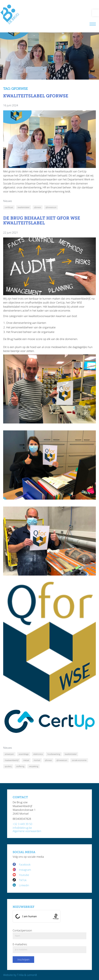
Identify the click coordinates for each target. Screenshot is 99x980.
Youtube (24, 875)
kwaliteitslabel (24, 207)
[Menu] (93, 24)
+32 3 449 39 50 (22, 824)
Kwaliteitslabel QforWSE (36, 96)
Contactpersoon (22, 930)
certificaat (9, 207)
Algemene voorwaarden (27, 831)
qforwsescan (51, 207)
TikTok (23, 880)
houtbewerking (54, 754)
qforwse (38, 207)
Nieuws (8, 201)
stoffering (20, 766)
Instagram (25, 870)
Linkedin (24, 885)
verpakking (33, 766)
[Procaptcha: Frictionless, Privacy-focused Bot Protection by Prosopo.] (56, 916)
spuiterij (8, 766)
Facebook (25, 864)
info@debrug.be (22, 828)
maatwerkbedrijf (12, 760)
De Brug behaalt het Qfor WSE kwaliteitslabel (42, 221)
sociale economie (79, 760)
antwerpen (9, 754)
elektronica (38, 754)
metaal (26, 760)
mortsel (37, 760)
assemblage (24, 754)
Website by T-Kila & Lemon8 (20, 975)
